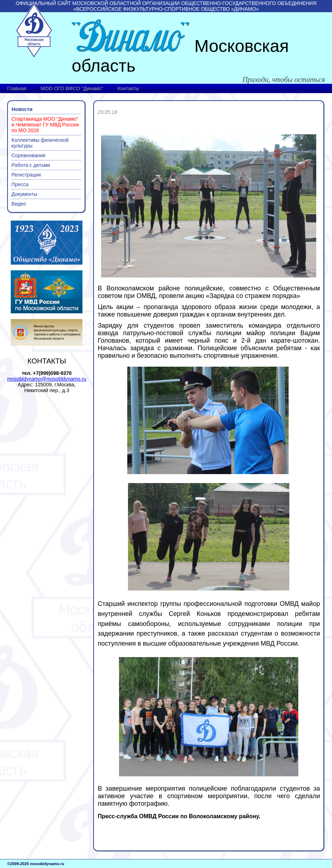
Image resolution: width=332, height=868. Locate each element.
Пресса (20, 184)
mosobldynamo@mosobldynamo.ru (47, 379)
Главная (17, 88)
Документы (24, 194)
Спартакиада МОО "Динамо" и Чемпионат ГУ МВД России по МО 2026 (45, 125)
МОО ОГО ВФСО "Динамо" (72, 88)
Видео (19, 204)
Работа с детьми (31, 165)
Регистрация (26, 175)
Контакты (128, 88)
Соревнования (29, 155)
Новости (22, 109)
